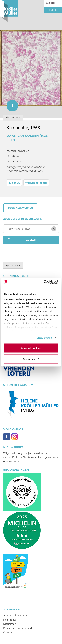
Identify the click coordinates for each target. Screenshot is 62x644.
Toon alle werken (20, 208)
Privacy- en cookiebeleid (18, 628)
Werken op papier (36, 182)
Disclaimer (9, 624)
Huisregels (10, 619)
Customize (31, 359)
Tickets (53, 10)
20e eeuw (14, 182)
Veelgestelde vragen (15, 615)
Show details (44, 337)
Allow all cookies (31, 348)
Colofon (8, 632)
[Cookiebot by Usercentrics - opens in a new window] (44, 282)
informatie (11, 104)
